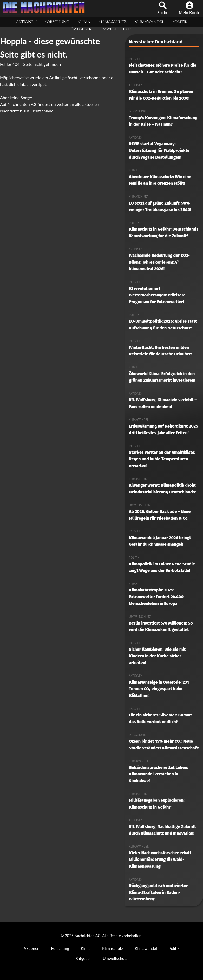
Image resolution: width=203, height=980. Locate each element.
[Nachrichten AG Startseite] (45, 13)
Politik (180, 22)
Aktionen (26, 22)
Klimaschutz (112, 22)
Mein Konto (190, 8)
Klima (84, 22)
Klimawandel (149, 22)
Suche (163, 8)
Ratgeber (81, 29)
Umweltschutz (116, 29)
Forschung (57, 22)
